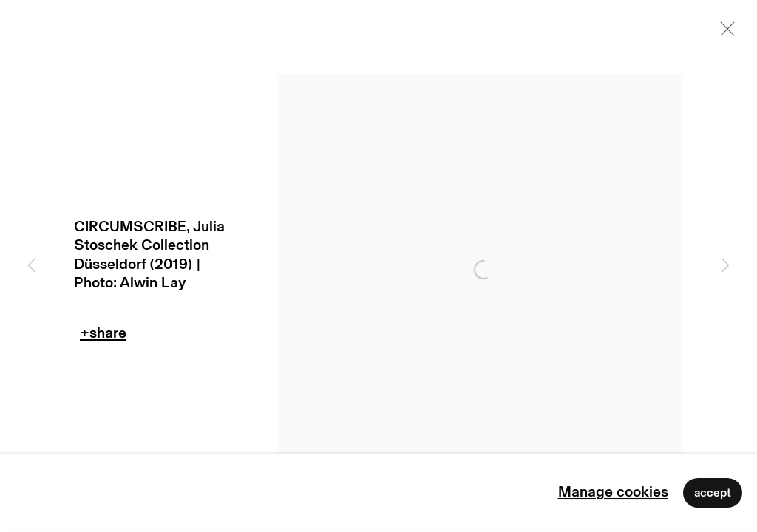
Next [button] (725, 266)
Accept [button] (713, 493)
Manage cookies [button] (613, 492)
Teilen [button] (103, 337)
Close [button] (724, 33)
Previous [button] (32, 266)
